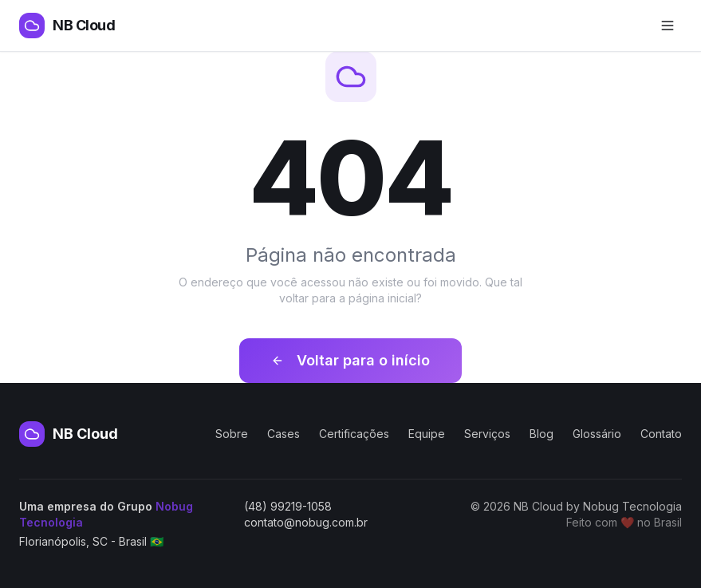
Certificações (354, 434)
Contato (661, 434)
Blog (542, 434)
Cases (284, 434)
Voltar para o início (350, 360)
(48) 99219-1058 (288, 506)
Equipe (427, 434)
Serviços (487, 434)
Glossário (597, 434)
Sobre (232, 434)
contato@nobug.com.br (306, 522)
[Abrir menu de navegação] (668, 26)
